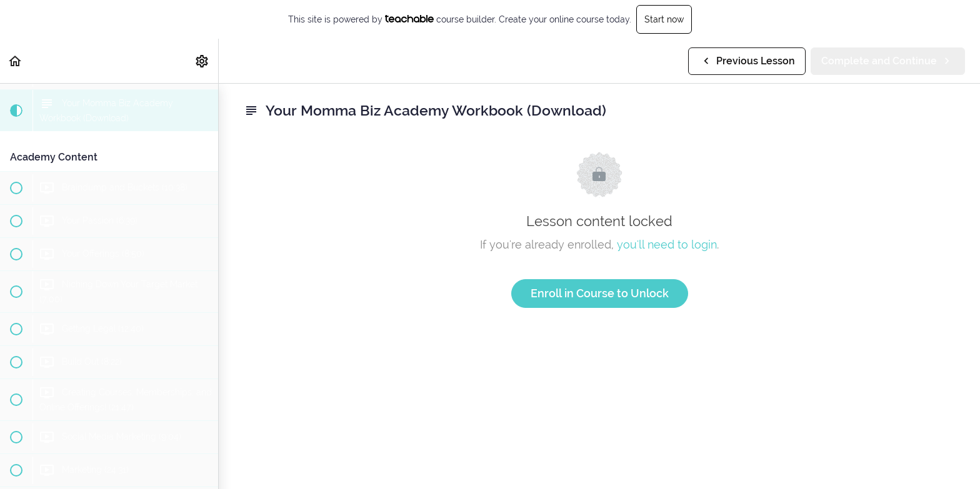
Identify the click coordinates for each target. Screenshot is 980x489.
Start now (664, 19)
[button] (16, 61)
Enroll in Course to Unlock (600, 293)
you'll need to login (667, 245)
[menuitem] (202, 61)
